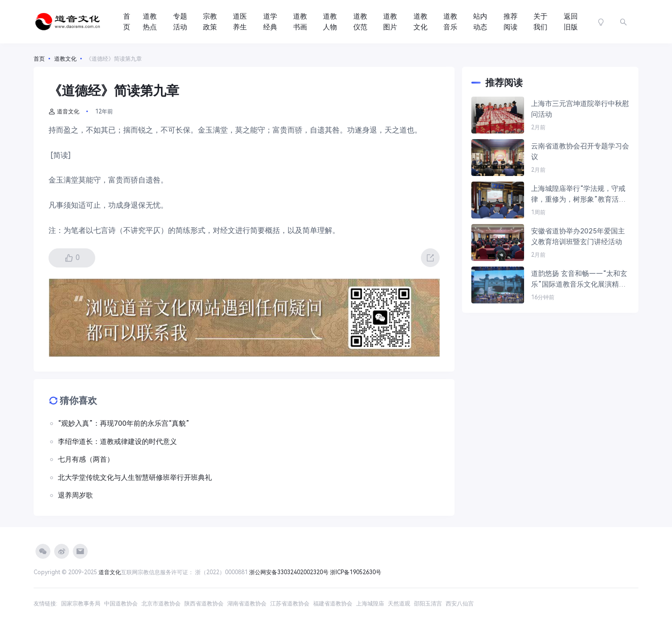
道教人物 (330, 22)
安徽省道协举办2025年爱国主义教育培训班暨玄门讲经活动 (578, 236)
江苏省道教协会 (290, 604)
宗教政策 (210, 22)
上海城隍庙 (370, 604)
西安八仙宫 (460, 604)
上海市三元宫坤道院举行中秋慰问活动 (580, 109)
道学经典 (270, 22)
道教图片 (390, 22)
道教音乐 (450, 22)
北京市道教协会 (161, 604)
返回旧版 (571, 22)
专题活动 (180, 22)
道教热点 (150, 22)
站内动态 (480, 22)
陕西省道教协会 (204, 604)
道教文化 (420, 22)
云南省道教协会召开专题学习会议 (580, 151)
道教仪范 (360, 22)
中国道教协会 (121, 604)
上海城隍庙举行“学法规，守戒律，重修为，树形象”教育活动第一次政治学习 (578, 194)
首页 (127, 22)
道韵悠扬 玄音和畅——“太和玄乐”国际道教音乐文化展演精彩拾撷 (579, 279)
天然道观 (399, 604)
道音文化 (64, 112)
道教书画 (300, 22)
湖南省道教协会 (247, 604)
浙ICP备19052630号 (356, 572)
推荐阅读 (511, 22)
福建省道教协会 (333, 604)
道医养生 (240, 22)
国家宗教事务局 (81, 604)
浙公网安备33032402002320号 (289, 572)
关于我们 (540, 22)
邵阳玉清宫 (428, 604)
